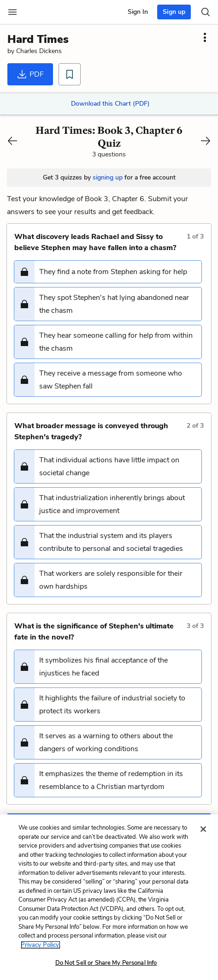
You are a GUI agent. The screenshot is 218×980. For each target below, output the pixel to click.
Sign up (174, 12)
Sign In (138, 12)
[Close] (203, 829)
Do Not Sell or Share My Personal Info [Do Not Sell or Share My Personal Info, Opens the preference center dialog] (106, 963)
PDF (30, 74)
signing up (108, 177)
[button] (108, 272)
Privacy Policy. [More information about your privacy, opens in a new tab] (41, 945)
